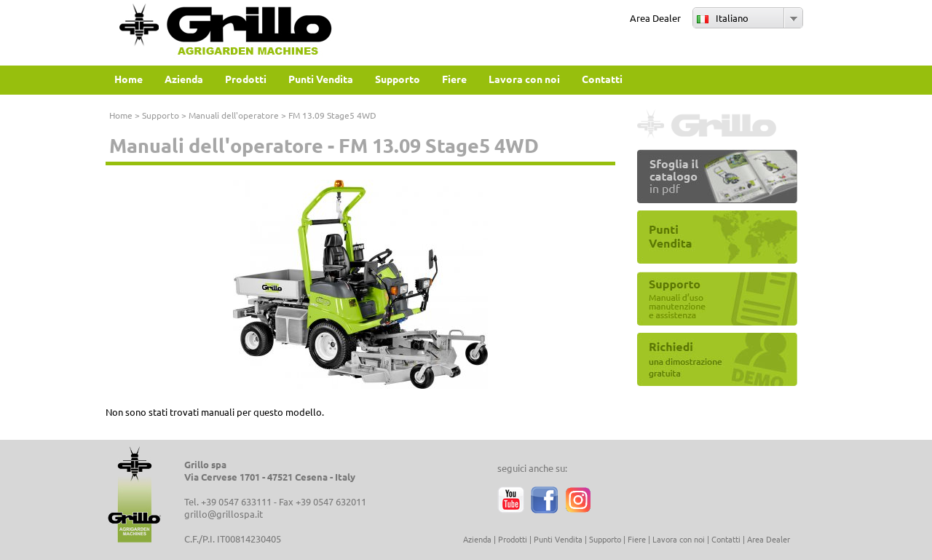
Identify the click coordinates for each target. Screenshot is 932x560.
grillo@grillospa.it (224, 514)
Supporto (161, 115)
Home (121, 115)
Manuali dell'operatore (234, 115)
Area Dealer (655, 18)
